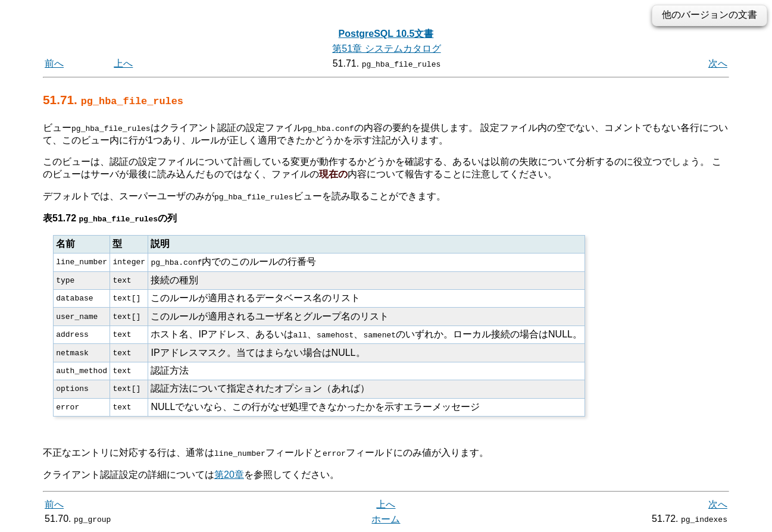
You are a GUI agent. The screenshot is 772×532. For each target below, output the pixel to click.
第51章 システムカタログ (386, 48)
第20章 (229, 474)
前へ (54, 63)
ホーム (386, 519)
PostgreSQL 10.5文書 (386, 34)
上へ (123, 63)
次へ (718, 63)
